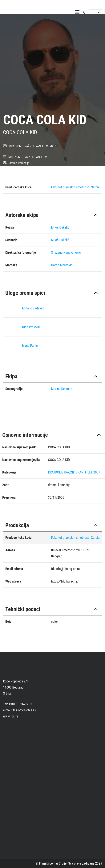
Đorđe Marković (62, 265)
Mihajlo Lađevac (33, 308)
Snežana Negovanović (66, 252)
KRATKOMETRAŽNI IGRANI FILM (29, 146)
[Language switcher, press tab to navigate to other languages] (95, 12)
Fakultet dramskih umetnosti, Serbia (75, 187)
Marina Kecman (62, 389)
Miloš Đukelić (60, 227)
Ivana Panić (30, 346)
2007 (53, 146)
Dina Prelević (31, 327)
